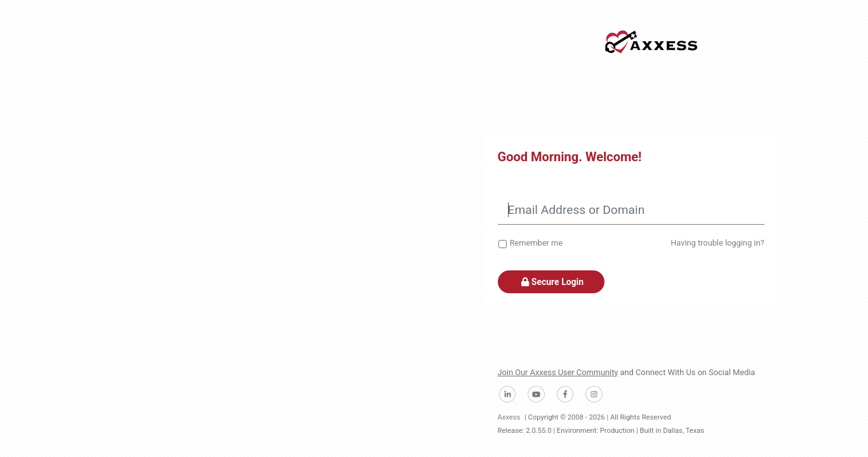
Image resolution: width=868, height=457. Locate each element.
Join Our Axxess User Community (558, 372)
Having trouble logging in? (717, 243)
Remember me (536, 243)
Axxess (509, 417)
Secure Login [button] (551, 282)
